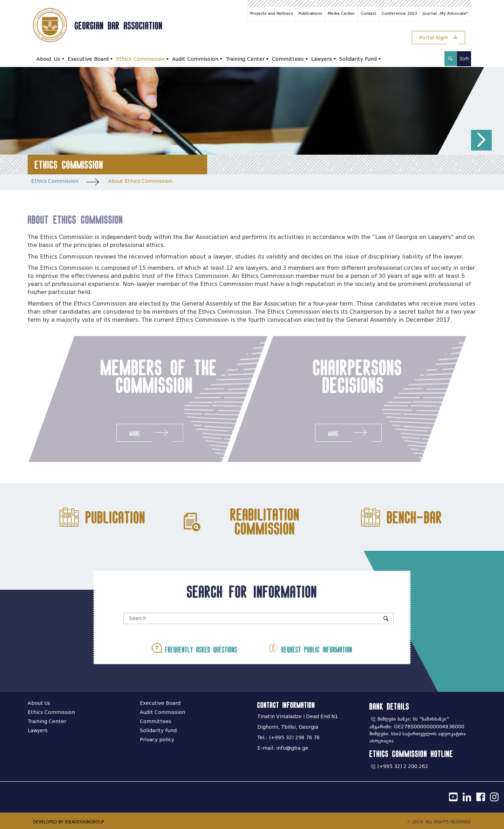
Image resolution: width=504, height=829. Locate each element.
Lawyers (322, 59)
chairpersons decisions (360, 376)
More (148, 432)
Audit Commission (195, 59)
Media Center (341, 13)
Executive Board (88, 59)
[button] (481, 140)
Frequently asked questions (195, 648)
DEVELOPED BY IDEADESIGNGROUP (69, 822)
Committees (288, 59)
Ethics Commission (140, 59)
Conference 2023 (399, 13)
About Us (48, 59)
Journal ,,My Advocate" (445, 13)
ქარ (464, 59)
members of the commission (157, 376)
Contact (368, 13)
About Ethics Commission (140, 181)
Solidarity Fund (358, 59)
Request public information (310, 648)
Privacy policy (157, 740)
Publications (310, 13)
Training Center (245, 59)
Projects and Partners (272, 13)
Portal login (438, 38)
